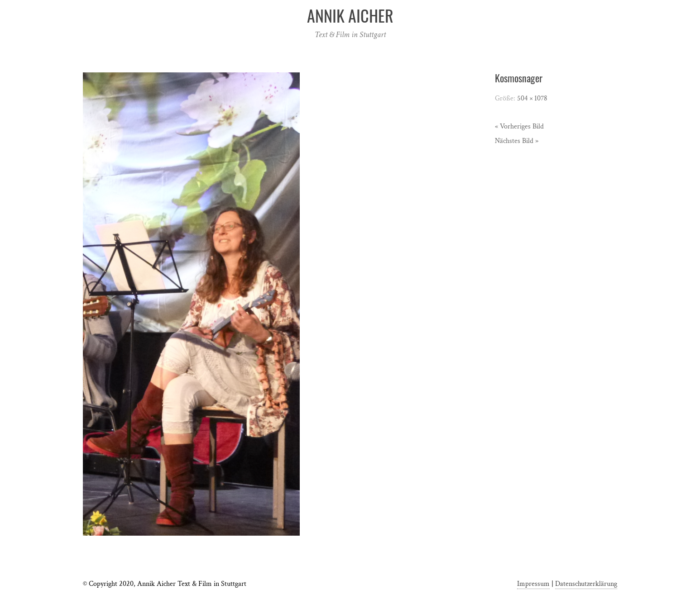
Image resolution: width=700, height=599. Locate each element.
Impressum (533, 584)
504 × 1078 (532, 98)
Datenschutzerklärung (586, 584)
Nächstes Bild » (517, 141)
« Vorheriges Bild (519, 126)
